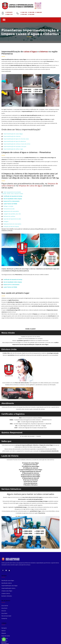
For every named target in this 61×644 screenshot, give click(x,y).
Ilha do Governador (6, 616)
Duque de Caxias (6, 636)
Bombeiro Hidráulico (7, 596)
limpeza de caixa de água (30, 186)
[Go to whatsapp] (4, 639)
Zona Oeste (4, 613)
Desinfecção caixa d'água (8, 580)
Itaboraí (3, 631)
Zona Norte (4, 608)
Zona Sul (4, 611)
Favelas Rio (4, 619)
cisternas (44, 52)
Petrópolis (4, 628)
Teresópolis (4, 641)
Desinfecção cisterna (7, 583)
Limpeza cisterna (6, 593)
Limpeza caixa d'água (7, 591)
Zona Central (5, 606)
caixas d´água (30, 52)
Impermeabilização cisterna (8, 588)
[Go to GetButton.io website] (4, 642)
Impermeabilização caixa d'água (9, 586)
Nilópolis (4, 633)
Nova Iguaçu (5, 638)
